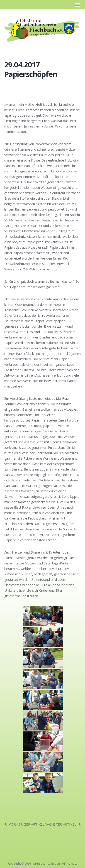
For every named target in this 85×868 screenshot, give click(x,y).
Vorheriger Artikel (24, 824)
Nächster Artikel (63, 824)
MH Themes (68, 863)
